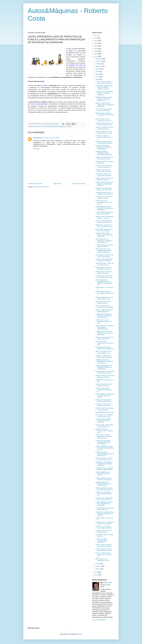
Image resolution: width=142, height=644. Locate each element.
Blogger (80, 634)
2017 (96, 46)
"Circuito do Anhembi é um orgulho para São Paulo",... (104, 175)
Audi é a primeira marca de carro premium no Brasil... (104, 545)
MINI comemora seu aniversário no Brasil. (102, 560)
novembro (99, 61)
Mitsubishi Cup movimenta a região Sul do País (104, 272)
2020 (96, 38)
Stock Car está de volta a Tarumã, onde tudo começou (105, 307)
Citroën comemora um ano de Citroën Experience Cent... (104, 124)
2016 (96, 49)
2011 (96, 575)
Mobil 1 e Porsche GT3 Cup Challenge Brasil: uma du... (104, 132)
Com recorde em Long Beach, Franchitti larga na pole (104, 416)
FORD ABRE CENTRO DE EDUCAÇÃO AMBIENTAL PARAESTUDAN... (104, 316)
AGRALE (38, 126)
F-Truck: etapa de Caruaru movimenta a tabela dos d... (104, 82)
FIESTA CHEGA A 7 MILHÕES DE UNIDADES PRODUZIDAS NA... (104, 327)
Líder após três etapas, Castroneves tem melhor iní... (104, 390)
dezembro (99, 59)
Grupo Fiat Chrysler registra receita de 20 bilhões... (104, 110)
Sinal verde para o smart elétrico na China (103, 302)
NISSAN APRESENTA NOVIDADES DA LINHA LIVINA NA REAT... (103, 484)
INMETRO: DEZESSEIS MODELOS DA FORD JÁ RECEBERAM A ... (104, 147)
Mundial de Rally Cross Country (105, 412)
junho (98, 74)
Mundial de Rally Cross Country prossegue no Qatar (105, 376)
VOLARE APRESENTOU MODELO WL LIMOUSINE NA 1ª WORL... (104, 235)
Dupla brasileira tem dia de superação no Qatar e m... (104, 268)
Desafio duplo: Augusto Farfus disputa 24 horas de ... (104, 179)
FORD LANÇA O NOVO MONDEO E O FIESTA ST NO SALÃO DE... (104, 436)
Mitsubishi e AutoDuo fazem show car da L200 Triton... (104, 189)
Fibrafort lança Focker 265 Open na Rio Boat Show (103, 171)
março (98, 564)
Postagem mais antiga (78, 184)
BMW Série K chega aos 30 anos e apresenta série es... (104, 226)
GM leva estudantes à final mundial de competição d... (104, 479)
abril (97, 79)
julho (97, 72)
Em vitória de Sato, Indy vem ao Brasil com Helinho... (104, 405)
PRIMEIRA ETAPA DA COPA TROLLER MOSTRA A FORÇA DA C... (104, 99)
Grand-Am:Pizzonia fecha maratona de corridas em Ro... (104, 555)
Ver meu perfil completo (99, 620)
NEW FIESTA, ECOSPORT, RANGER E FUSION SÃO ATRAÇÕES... (104, 464)
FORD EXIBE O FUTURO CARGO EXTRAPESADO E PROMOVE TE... (105, 208)
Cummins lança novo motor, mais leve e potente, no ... (104, 166)
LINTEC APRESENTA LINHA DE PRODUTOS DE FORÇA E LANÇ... (105, 448)
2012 (96, 572)
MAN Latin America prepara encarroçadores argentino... (104, 142)
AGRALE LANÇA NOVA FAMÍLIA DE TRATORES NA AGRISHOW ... (105, 105)
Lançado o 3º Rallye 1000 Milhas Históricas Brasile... (104, 356)
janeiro (98, 569)
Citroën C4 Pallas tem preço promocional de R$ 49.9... (104, 222)
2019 (96, 41)
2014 (96, 54)
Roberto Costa (107, 583)
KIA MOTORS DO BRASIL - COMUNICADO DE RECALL (105, 348)
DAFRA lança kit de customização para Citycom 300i (104, 343)
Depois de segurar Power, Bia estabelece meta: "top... (104, 298)
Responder (36, 149)
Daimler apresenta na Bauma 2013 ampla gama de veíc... (104, 489)
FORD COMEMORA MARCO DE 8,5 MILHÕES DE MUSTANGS (104, 504)
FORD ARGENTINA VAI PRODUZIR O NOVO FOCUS (103, 474)
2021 (96, 36)
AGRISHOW (44, 126)
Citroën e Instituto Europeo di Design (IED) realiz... (104, 311)
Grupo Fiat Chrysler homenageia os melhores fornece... (104, 202)
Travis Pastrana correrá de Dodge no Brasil (103, 531)
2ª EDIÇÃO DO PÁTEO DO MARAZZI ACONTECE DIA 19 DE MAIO (104, 333)
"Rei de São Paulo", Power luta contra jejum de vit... (105, 264)
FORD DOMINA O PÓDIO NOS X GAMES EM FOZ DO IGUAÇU (105, 396)
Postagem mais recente (35, 184)
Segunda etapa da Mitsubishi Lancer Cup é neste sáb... (104, 499)
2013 (96, 56)
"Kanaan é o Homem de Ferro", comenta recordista (105, 128)
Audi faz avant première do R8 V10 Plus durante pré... (104, 256)
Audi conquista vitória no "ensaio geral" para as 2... (104, 120)
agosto (98, 69)
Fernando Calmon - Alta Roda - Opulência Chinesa (105, 246)
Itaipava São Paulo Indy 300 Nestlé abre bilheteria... (104, 230)
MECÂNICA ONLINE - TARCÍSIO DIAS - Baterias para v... (104, 431)
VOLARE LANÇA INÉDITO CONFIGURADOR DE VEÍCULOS (103, 421)
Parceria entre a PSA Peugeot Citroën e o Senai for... (104, 217)
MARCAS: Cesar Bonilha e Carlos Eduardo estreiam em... (104, 494)
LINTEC (69, 126)
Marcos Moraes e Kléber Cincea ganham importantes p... (105, 293)
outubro (98, 64)
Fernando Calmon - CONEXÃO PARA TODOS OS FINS (105, 372)
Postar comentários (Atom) (41, 187)
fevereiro (99, 566)
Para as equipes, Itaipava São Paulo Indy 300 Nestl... (104, 213)
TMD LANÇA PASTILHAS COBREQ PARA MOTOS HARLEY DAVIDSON (104, 251)
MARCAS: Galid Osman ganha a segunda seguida (105, 409)
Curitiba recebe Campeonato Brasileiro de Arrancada (104, 260)
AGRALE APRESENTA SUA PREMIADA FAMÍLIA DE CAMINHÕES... (104, 367)
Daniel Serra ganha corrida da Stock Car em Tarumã (104, 158)
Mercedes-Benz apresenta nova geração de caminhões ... (105, 115)
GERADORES (63, 126)
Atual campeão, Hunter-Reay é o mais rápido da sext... (105, 426)
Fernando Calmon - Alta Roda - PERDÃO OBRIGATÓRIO (105, 469)
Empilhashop (37, 138)
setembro (99, 66)
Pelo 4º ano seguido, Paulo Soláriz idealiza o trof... (103, 352)
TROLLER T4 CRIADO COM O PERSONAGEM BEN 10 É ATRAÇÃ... (105, 514)
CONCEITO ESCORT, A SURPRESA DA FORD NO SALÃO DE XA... (104, 361)
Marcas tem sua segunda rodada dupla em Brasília (104, 527)
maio (97, 77)
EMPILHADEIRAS (53, 126)
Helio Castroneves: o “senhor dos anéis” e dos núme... (104, 459)
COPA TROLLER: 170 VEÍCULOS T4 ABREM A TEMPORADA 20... (104, 241)
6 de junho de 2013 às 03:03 (50, 138)
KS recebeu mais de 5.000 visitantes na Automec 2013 (104, 193)
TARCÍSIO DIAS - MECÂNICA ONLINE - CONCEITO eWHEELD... (104, 93)
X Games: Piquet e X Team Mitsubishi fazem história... (104, 550)
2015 (96, 51)
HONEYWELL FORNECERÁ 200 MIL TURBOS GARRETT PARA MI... (104, 87)
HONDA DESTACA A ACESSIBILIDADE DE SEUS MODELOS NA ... (105, 454)
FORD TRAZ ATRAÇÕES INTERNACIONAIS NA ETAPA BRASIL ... (103, 442)
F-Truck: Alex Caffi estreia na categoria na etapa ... (104, 197)
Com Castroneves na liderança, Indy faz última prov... (105, 509)
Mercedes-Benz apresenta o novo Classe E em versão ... (105, 277)
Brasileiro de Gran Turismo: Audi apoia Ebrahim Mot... (104, 401)
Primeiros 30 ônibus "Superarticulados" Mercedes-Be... (102, 541)
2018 (96, 43)
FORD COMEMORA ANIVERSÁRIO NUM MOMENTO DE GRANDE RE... (104, 282)
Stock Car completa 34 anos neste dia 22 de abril (104, 385)
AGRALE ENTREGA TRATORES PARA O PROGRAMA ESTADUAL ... (104, 153)
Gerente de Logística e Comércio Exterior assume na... (104, 137)
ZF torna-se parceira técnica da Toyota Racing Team (105, 338)
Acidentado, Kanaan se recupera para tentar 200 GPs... (104, 322)
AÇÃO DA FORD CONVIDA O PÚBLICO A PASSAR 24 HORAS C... (104, 184)
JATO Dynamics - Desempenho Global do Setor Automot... (105, 523)
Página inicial (57, 184)
